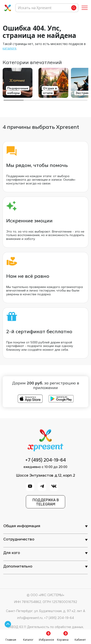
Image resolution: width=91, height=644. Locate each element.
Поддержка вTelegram (46, 502)
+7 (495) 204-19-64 (45, 460)
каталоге (9, 48)
